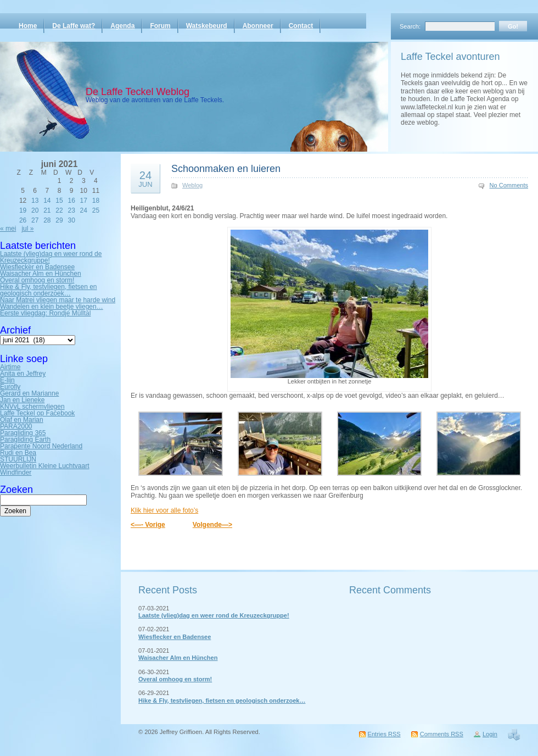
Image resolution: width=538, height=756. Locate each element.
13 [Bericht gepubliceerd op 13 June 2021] (35, 201)
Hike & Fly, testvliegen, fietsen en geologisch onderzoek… (49, 290)
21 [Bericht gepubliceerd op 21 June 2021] (47, 210)
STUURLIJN (18, 459)
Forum (160, 26)
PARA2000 (16, 426)
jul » (27, 229)
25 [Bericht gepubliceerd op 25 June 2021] (96, 210)
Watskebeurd (207, 26)
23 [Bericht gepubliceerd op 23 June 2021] (71, 210)
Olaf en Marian (22, 420)
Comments (442, 734)
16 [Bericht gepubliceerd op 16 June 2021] (71, 201)
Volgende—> (212, 525)
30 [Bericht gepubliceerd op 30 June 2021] (71, 220)
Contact (301, 26)
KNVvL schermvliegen (32, 407)
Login (490, 734)
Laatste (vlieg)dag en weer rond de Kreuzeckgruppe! (51, 257)
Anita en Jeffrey (23, 374)
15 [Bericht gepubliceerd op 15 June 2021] (59, 201)
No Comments (509, 185)
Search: (410, 26)
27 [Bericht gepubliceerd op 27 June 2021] (35, 220)
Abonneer (258, 26)
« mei (8, 229)
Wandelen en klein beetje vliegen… (52, 307)
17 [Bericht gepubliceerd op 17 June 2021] (84, 201)
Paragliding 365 (23, 433)
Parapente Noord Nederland (41, 446)
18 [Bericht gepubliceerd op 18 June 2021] (96, 201)
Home (28, 26)
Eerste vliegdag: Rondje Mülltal (45, 313)
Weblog (192, 185)
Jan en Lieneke (22, 400)
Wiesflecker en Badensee (37, 267)
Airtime (10, 367)
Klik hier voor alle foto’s (164, 510)
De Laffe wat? (74, 26)
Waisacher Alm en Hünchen (41, 274)
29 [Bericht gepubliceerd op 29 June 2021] (59, 220)
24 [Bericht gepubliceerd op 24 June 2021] (84, 210)
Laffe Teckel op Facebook (37, 413)
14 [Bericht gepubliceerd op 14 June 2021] (47, 201)
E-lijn (7, 380)
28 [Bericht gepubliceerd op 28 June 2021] (47, 220)
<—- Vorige (148, 525)
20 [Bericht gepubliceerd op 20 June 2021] (35, 210)
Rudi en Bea (18, 453)
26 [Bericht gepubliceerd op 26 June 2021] (23, 220)
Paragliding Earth (25, 440)
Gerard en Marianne (29, 393)
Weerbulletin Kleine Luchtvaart (45, 466)
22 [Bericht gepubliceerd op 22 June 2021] (59, 210)
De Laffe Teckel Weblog (138, 92)
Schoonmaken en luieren (226, 169)
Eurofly (10, 387)
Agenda (122, 26)
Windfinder (16, 472)
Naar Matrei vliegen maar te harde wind (58, 300)
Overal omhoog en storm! (37, 280)
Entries (384, 734)
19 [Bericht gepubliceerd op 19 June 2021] (23, 210)
